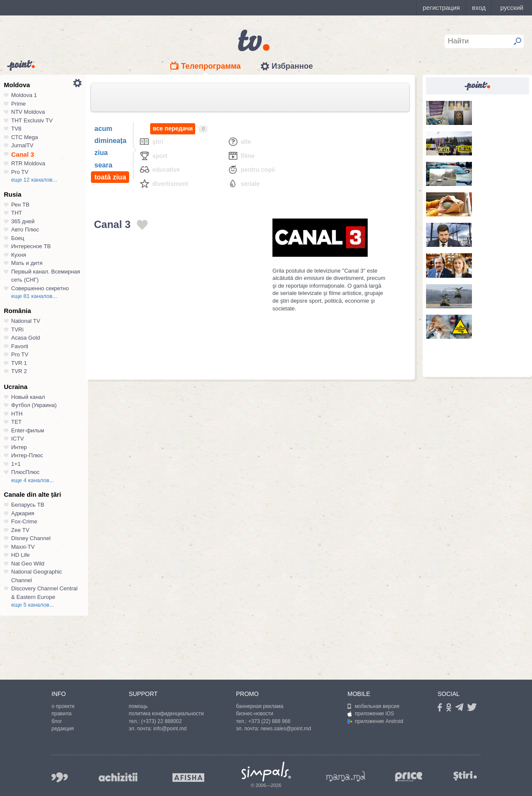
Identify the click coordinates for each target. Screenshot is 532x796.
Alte (239, 141)
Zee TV (20, 530)
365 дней (23, 221)
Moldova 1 (24, 95)
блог (57, 721)
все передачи (173, 129)
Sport (153, 156)
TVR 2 (19, 371)
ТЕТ (17, 422)
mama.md (346, 776)
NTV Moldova (28, 112)
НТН (17, 414)
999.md (60, 777)
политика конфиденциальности (166, 714)
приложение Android (375, 721)
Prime (18, 104)
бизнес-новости (255, 714)
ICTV (18, 439)
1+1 (16, 464)
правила (62, 714)
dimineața (110, 141)
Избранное (292, 66)
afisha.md (188, 778)
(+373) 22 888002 (162, 721)
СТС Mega (24, 137)
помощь (138, 706)
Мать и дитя (27, 263)
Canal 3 (23, 154)
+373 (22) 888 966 (269, 721)
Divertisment (163, 184)
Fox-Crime (24, 521)
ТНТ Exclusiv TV (32, 120)
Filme (241, 156)
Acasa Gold (26, 338)
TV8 (16, 129)
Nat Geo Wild (28, 564)
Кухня (19, 255)
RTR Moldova (28, 163)
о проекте (63, 706)
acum (103, 129)
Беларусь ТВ (28, 505)
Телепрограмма (211, 66)
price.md (409, 777)
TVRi (17, 330)
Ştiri (151, 141)
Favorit (20, 346)
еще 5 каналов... (33, 605)
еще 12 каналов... (34, 180)
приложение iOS (371, 714)
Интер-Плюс (27, 455)
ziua (101, 153)
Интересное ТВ (31, 246)
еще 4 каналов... (33, 480)
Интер (19, 447)
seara (103, 165)
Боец (18, 238)
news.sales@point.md (286, 729)
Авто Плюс (25, 229)
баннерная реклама (260, 706)
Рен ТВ (20, 205)
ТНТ (17, 213)
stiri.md (465, 776)
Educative (160, 169)
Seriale (243, 184)
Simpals (266, 772)
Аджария (23, 513)
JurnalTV (22, 145)
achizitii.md (118, 777)
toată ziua (110, 177)
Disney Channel (31, 538)
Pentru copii (251, 169)
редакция (63, 729)
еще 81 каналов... (34, 296)
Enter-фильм (28, 430)
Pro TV (20, 172)
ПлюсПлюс (25, 472)
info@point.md (170, 729)
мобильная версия (373, 706)
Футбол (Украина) (34, 405)
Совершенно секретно (40, 288)
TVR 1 (19, 363)
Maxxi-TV (23, 547)
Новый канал (28, 397)
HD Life (20, 555)
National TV (26, 321)
